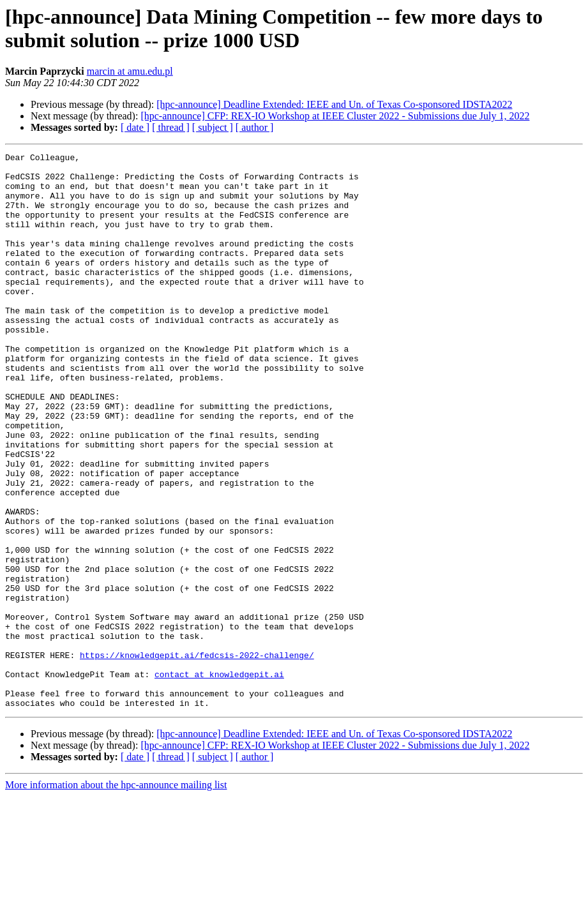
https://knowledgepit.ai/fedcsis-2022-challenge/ (197, 756)
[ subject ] (213, 127)
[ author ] (255, 127)
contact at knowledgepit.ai (219, 779)
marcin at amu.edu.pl (130, 71)
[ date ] (135, 127)
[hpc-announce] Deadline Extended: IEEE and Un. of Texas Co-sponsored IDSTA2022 (334, 104)
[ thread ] (171, 127)
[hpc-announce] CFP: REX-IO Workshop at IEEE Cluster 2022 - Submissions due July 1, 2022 (335, 116)
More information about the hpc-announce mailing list (116, 896)
